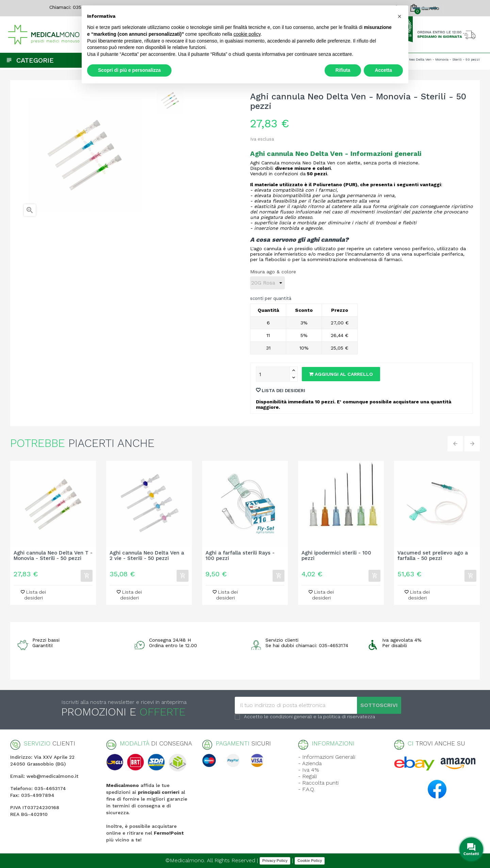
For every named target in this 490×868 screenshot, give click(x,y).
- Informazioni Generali (327, 757)
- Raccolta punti (318, 783)
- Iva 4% (309, 770)
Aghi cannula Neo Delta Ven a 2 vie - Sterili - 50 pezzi (147, 556)
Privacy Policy (275, 861)
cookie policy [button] (247, 34)
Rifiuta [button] (343, 70)
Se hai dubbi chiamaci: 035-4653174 (307, 645)
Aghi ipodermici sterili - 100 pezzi (336, 556)
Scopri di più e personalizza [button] (129, 70)
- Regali (307, 776)
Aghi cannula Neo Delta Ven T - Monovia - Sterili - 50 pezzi (53, 556)
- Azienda (310, 763)
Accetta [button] (383, 70)
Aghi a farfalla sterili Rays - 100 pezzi (240, 556)
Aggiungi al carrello (341, 374)
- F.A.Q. (306, 789)
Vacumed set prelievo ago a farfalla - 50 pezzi (433, 556)
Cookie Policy (310, 861)
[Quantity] (273, 374)
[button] (399, 16)
